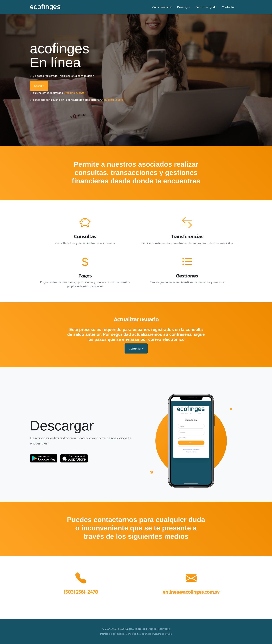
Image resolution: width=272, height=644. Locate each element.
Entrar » (39, 86)
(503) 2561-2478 (81, 592)
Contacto (228, 7)
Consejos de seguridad (139, 634)
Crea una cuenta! (74, 93)
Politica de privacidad (112, 634)
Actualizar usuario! (113, 100)
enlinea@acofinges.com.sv (191, 592)
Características (162, 7)
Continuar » (136, 348)
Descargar (184, 7)
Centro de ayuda (206, 7)
